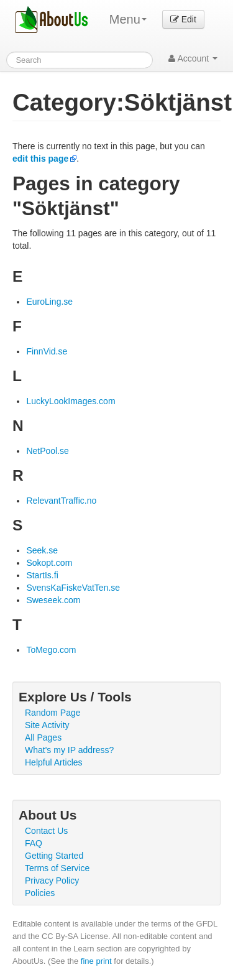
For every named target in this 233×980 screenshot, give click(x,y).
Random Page (53, 713)
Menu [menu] (128, 19)
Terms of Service (57, 868)
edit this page (40, 159)
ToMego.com (51, 650)
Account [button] (193, 58)
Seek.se (42, 550)
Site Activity (47, 725)
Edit (183, 19)
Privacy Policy (52, 881)
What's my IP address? (69, 750)
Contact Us (46, 831)
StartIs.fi (42, 575)
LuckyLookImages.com (71, 401)
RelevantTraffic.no (61, 501)
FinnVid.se (47, 351)
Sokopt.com (49, 563)
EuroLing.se (49, 302)
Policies (40, 893)
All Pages (43, 737)
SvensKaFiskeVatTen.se (73, 588)
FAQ (34, 843)
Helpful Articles (54, 762)
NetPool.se (47, 451)
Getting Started (54, 856)
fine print (96, 961)
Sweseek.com (53, 600)
